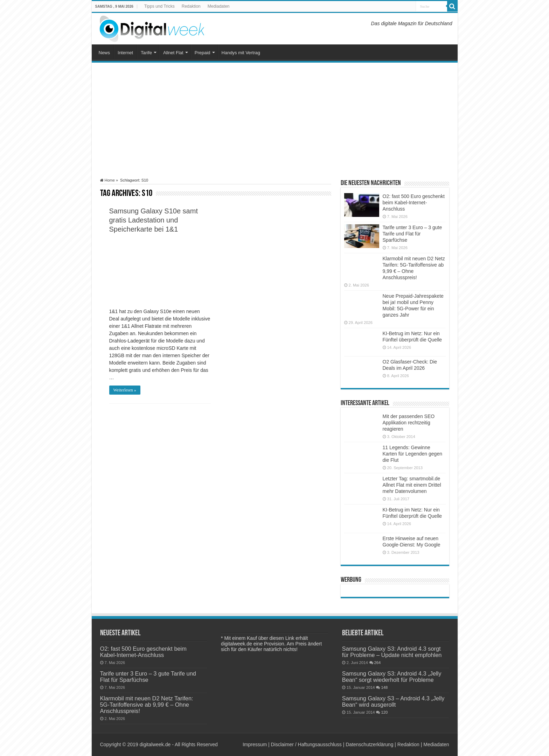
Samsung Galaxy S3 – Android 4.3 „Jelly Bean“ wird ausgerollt (393, 701)
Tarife (146, 53)
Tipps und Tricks (159, 6)
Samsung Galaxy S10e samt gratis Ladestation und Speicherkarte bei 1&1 (154, 220)
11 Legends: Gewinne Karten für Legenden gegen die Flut (412, 454)
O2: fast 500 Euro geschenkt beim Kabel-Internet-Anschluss (414, 203)
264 (378, 663)
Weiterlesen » (125, 390)
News (105, 53)
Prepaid (203, 53)
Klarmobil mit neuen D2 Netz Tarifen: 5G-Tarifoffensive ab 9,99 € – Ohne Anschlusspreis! (147, 705)
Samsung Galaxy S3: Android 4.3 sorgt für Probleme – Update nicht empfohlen (392, 652)
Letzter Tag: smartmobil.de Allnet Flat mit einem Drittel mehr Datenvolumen (412, 485)
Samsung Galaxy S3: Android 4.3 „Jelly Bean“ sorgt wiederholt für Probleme (392, 677)
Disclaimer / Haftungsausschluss (306, 744)
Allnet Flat (173, 53)
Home (107, 180)
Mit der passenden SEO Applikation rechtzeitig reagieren (409, 423)
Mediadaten (219, 6)
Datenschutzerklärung (369, 744)
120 (384, 712)
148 (384, 687)
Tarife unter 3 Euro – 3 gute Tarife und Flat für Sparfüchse (412, 234)
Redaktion (191, 6)
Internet (125, 53)
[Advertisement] (275, 120)
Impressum (255, 744)
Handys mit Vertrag (241, 53)
